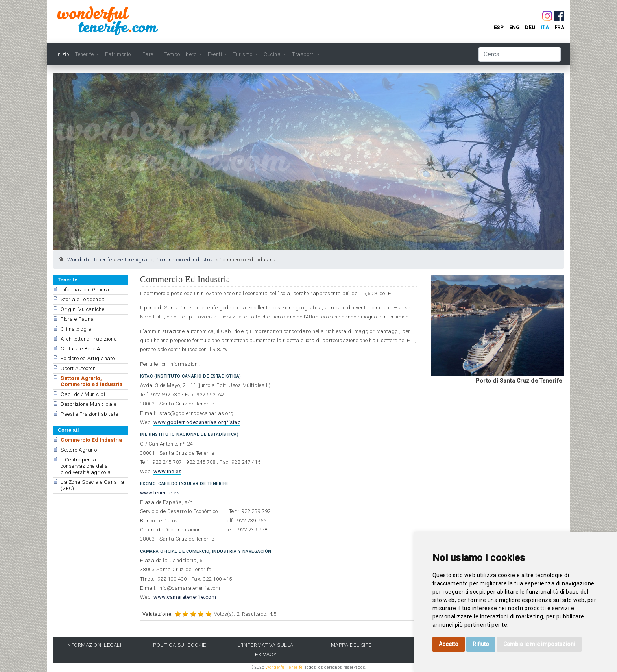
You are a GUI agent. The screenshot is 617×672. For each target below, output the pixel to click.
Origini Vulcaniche (82, 309)
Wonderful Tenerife (90, 260)
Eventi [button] (216, 54)
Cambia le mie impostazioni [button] (539, 644)
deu (530, 27)
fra (560, 27)
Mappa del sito (352, 645)
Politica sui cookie (180, 645)
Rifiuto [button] (481, 644)
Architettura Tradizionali (90, 339)
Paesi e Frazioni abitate (89, 414)
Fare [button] (149, 54)
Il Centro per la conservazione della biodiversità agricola (86, 466)
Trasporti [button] (304, 54)
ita (545, 27)
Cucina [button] (273, 54)
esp (499, 27)
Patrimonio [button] (119, 54)
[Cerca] (520, 54)
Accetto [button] (449, 644)
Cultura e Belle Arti (83, 349)
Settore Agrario (79, 450)
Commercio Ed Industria (91, 440)
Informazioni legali (94, 645)
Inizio (63, 54)
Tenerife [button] (85, 54)
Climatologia (76, 329)
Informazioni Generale (87, 290)
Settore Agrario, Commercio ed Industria (166, 260)
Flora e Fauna (77, 319)
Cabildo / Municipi (83, 394)
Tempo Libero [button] (181, 54)
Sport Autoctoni (79, 368)
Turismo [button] (244, 54)
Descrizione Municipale (88, 404)
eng (514, 27)
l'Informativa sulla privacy (266, 650)
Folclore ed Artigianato (88, 358)
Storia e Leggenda (83, 299)
